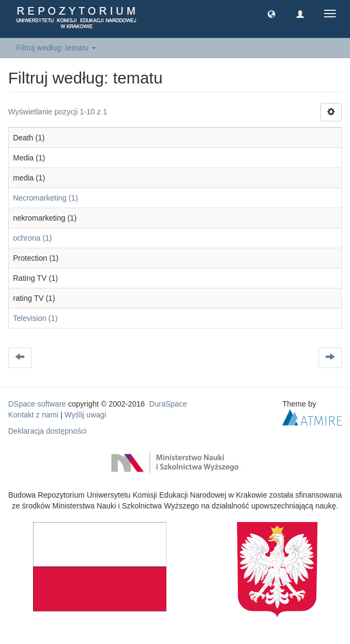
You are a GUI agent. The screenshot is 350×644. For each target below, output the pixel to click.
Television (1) (35, 318)
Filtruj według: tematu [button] (56, 48)
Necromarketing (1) (46, 198)
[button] (271, 14)
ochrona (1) (33, 238)
